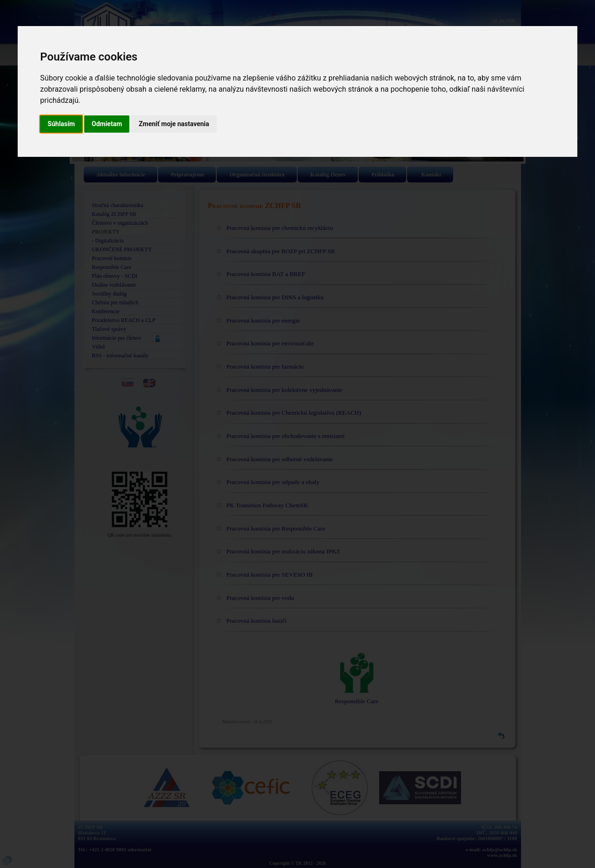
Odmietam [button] (107, 124)
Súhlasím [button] (61, 124)
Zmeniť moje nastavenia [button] (174, 124)
